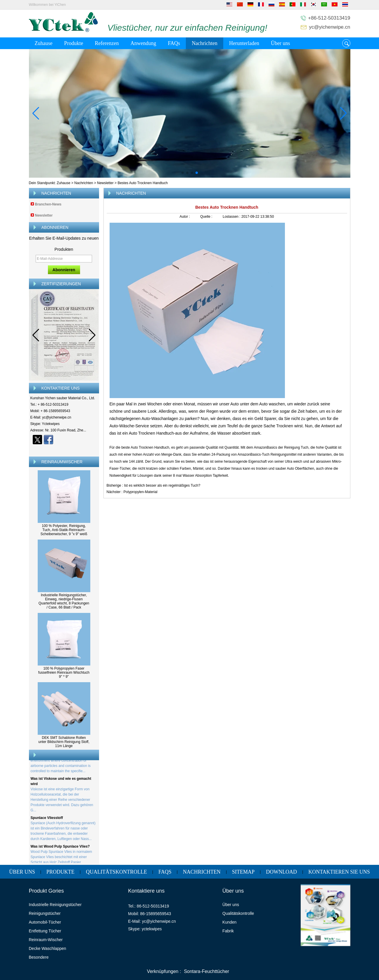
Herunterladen (244, 43)
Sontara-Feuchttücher (206, 971)
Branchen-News (48, 204)
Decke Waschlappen (48, 948)
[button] (183, 173)
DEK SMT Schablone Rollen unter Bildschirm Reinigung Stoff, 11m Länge (64, 742)
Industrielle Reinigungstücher (55, 905)
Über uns (281, 43)
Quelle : (207, 217)
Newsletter (105, 183)
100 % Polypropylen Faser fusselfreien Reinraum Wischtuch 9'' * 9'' (64, 673)
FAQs (174, 43)
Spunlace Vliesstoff (47, 819)
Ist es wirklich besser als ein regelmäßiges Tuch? (162, 485)
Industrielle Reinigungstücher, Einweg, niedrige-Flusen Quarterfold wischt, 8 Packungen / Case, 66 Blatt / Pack (64, 601)
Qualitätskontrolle (116, 872)
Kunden (229, 922)
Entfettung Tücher (45, 931)
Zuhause (44, 43)
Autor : (185, 217)
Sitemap (243, 872)
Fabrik (228, 931)
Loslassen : (232, 217)
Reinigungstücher (45, 913)
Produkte (73, 43)
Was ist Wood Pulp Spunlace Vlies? (60, 848)
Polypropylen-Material (141, 492)
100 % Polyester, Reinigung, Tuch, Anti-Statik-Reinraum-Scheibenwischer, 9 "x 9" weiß (64, 530)
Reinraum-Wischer (46, 940)
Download (281, 872)
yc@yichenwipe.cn (329, 27)
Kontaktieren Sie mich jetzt (64, 450)
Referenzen (107, 43)
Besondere (39, 957)
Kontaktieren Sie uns (339, 872)
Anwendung (143, 43)
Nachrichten (205, 43)
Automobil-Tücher (45, 922)
